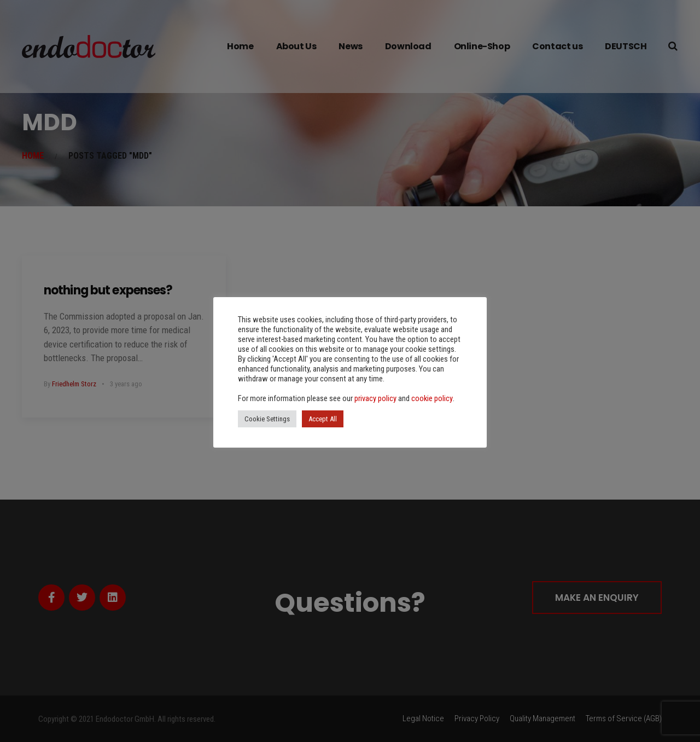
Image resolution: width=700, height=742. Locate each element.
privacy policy (375, 398)
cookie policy (432, 398)
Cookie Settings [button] (267, 419)
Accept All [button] (323, 419)
